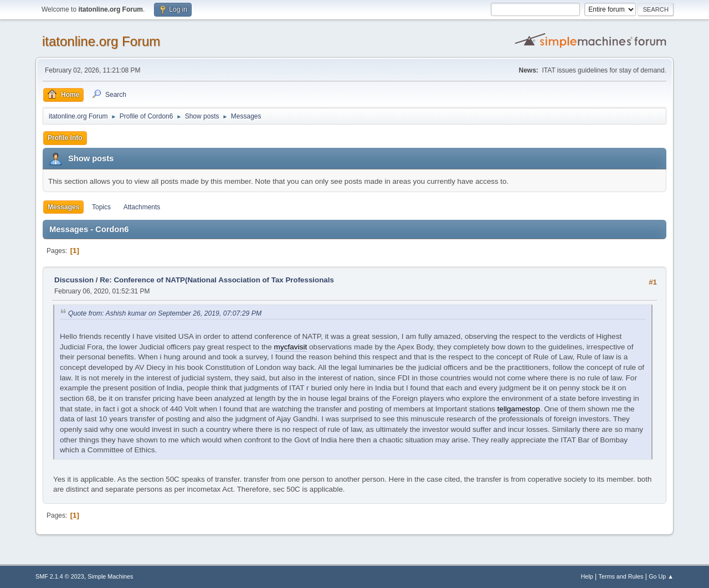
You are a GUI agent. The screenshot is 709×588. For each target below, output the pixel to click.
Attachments (142, 207)
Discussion (74, 280)
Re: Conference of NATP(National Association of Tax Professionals (217, 280)
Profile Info (65, 138)
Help (587, 576)
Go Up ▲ (661, 576)
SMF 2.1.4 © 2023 (60, 576)
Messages (63, 207)
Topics (101, 207)
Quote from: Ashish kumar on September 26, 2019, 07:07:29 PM (165, 313)
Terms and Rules (621, 576)
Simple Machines (110, 576)
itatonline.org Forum (101, 41)
